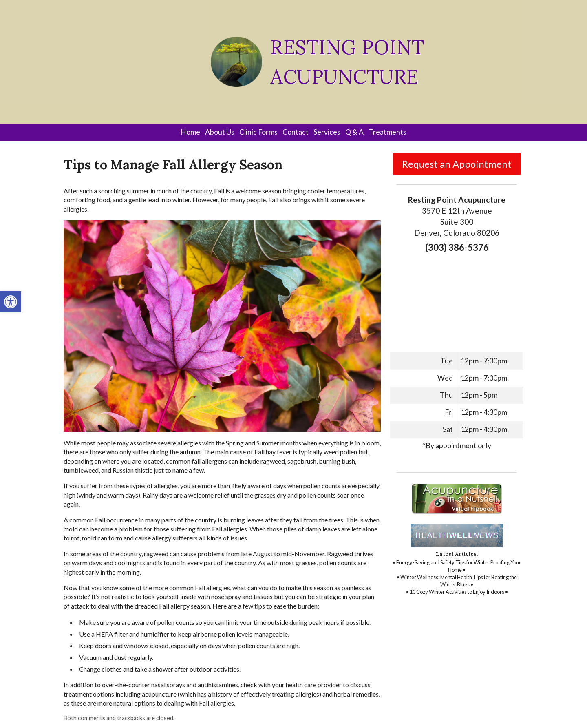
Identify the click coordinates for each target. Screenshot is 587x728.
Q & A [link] (354, 132)
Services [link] (327, 132)
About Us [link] (220, 132)
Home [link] (190, 132)
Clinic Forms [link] (258, 132)
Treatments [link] (387, 132)
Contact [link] (296, 132)
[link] (11, 302)
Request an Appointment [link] (457, 164)
